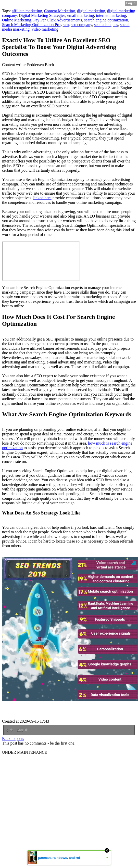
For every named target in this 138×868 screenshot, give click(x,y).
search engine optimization (106, 20)
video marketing (45, 29)
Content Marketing (60, 11)
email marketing (81, 15)
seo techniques (106, 25)
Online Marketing (17, 20)
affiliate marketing (27, 11)
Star (22, 730)
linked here (42, 198)
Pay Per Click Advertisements (58, 20)
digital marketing (91, 11)
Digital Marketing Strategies (42, 15)
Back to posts (13, 739)
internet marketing (111, 15)
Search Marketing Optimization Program (35, 25)
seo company (81, 25)
